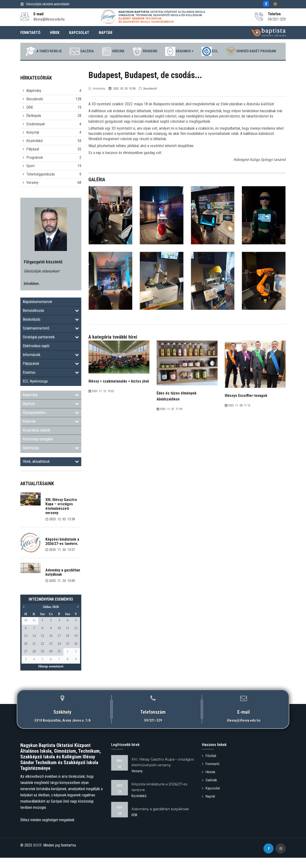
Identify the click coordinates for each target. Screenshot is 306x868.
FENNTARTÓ (30, 33)
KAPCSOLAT (79, 33)
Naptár (209, 807)
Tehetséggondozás (41, 186)
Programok (35, 169)
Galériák (210, 791)
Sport (30, 177)
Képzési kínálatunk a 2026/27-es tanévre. (62, 553)
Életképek (34, 127)
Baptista (51, 415)
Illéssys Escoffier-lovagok (246, 407)
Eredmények (36, 136)
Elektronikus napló (36, 357)
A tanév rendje (65, 51)
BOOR (37, 857)
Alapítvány (34, 102)
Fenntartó (211, 775)
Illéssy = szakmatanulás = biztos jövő (119, 393)
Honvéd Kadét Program (150, 63)
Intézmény (97, 100)
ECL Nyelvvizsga (35, 393)
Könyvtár (33, 144)
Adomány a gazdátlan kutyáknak (63, 584)
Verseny (32, 194)
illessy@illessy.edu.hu (244, 732)
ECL (246, 51)
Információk (51, 366)
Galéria (106, 51)
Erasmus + (213, 51)
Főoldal (209, 767)
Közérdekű (35, 152)
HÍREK (55, 33)
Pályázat (33, 161)
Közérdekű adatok (36, 442)
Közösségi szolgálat (38, 450)
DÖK (30, 119)
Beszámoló (35, 110)
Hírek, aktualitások (51, 473)
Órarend (175, 51)
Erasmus (51, 384)
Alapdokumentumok (37, 313)
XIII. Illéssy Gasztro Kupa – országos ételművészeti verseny (61, 518)
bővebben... (32, 295)
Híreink (140, 51)
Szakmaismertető (51, 340)
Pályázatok (51, 375)
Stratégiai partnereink (51, 349)
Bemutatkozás (51, 322)
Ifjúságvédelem (51, 424)
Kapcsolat (211, 799)
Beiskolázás (51, 331)
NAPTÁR (106, 33)
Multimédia (51, 459)
